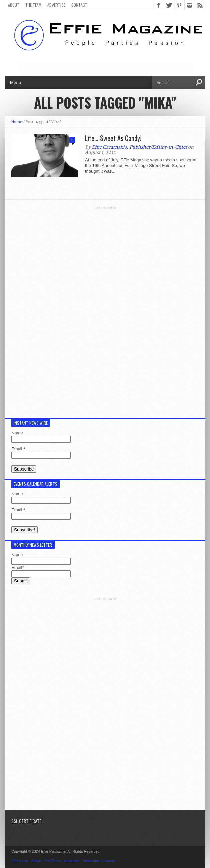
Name (17, 433)
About (14, 5)
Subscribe (91, 861)
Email (18, 449)
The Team (33, 5)
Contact (79, 5)
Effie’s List (20, 861)
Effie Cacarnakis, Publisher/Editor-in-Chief (139, 147)
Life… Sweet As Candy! (113, 138)
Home (17, 121)
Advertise (56, 5)
